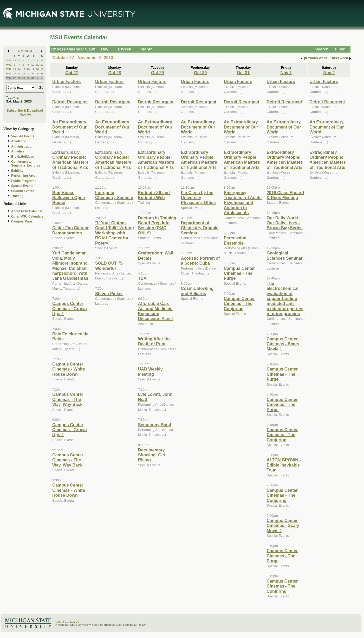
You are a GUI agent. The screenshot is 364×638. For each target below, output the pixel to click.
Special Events (22, 186)
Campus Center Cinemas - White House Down (69, 369)
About (58, 622)
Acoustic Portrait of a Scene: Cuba (200, 261)
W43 (9, 74)
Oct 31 (243, 73)
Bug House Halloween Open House (69, 198)
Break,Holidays (23, 157)
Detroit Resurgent (70, 102)
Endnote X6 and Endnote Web (154, 195)
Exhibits (17, 171)
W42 (9, 69)
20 (14, 74)
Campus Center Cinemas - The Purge (239, 273)
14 (19, 69)
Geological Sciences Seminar (285, 255)
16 (28, 69)
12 (42, 65)
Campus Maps (22, 221)
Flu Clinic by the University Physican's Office (198, 198)
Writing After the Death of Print (154, 341)
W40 (9, 60)
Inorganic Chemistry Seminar (114, 195)
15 (24, 69)
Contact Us (72, 622)
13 (14, 69)
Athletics (18, 151)
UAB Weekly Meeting (150, 371)
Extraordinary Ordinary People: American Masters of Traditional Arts (70, 160)
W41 (9, 65)
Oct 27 (72, 73)
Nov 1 (286, 73)
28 (19, 78)
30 (19, 60)
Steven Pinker (109, 294)
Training (17, 196)
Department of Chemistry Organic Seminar (200, 228)
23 (28, 74)
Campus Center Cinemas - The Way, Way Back (68, 399)
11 (37, 65)
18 (37, 69)
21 (19, 74)
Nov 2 (329, 73)
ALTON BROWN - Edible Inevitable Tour (284, 465)
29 (14, 60)
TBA (142, 278)
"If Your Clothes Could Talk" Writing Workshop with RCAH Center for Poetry (115, 233)
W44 (9, 78)
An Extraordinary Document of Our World (69, 127)
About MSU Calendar (27, 211)
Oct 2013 (25, 51)
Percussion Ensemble (235, 240)
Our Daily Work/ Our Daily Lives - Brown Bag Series (285, 223)
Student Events (23, 191)
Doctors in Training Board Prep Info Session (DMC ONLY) (157, 225)
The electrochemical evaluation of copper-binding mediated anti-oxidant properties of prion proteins (285, 298)
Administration (22, 146)
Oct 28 (115, 73)
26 (42, 74)
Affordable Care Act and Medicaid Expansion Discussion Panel (155, 311)
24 (33, 74)
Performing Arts (23, 176)
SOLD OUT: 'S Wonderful (109, 266)
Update (25, 114)
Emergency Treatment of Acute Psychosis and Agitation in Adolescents (243, 203)
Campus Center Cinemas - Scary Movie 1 (283, 344)
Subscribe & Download (25, 110)
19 (42, 69)
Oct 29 (157, 73)
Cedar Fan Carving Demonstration (71, 230)
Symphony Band (155, 425)
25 (37, 74)
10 (33, 65)
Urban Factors (67, 81)
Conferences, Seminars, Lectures (26, 164)
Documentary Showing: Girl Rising (152, 455)
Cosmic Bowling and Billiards (197, 291)
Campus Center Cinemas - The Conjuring (239, 304)
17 (33, 69)
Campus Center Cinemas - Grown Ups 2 (70, 308)
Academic (19, 141)
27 (14, 78)
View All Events (23, 136)
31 (33, 78)
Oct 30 (200, 73)
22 (24, 74)
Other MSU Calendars (27, 216)
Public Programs (24, 181)
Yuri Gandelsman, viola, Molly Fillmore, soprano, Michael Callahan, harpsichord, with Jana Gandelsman (70, 266)
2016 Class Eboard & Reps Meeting (285, 195)
